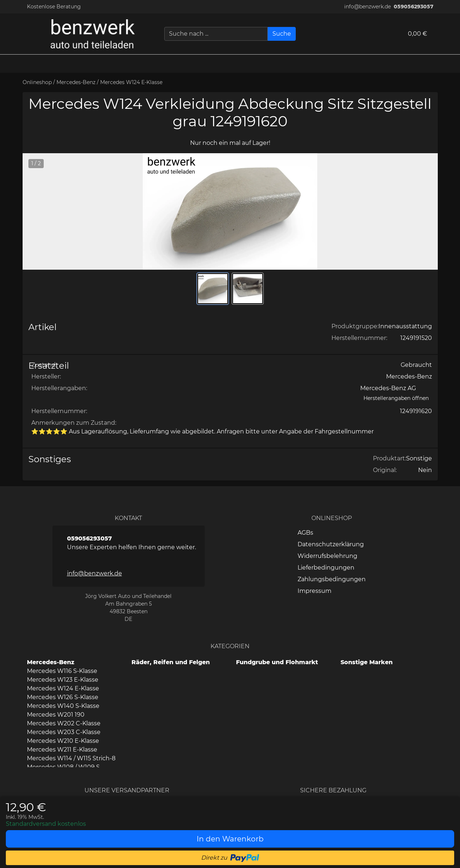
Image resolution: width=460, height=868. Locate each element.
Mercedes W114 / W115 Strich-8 (71, 758)
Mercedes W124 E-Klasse (131, 82)
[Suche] (282, 34)
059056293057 (414, 7)
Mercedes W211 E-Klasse (62, 750)
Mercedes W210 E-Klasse (63, 741)
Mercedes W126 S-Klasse (63, 697)
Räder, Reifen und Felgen (171, 662)
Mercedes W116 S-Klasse (62, 671)
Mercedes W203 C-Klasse (64, 732)
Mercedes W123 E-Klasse (63, 680)
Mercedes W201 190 (56, 715)
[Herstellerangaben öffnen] (396, 398)
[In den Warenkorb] (230, 839)
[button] (451, 64)
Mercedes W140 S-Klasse (63, 706)
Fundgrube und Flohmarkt (277, 662)
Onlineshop (37, 82)
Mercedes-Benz (76, 82)
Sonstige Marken (367, 662)
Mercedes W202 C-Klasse (64, 723)
